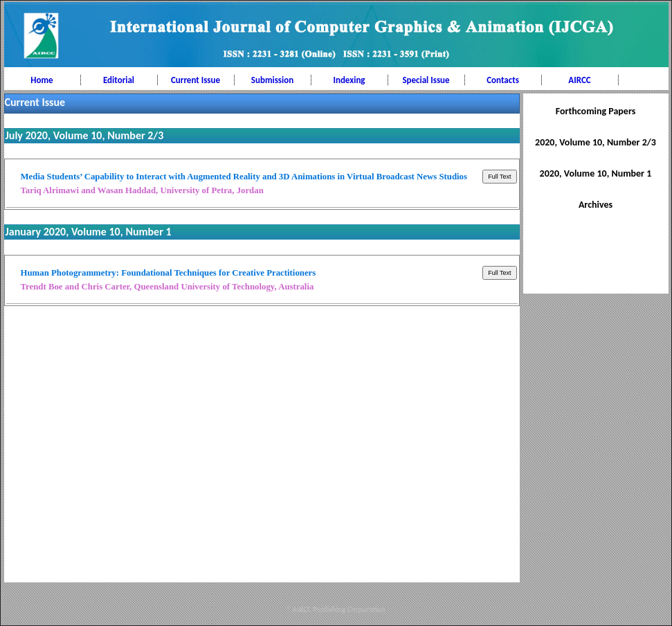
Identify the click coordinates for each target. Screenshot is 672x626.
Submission (272, 80)
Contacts (503, 80)
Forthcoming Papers (596, 111)
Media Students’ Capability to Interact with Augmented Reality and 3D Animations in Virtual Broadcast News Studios (244, 177)
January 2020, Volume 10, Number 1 (89, 232)
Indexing (349, 80)
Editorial (119, 80)
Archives (596, 205)
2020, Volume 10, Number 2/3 (596, 142)
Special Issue (426, 80)
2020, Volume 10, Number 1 (596, 173)
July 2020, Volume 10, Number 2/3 (85, 135)
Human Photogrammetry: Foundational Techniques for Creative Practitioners (169, 273)
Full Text (499, 177)
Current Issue (196, 80)
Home (42, 80)
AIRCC (579, 80)
